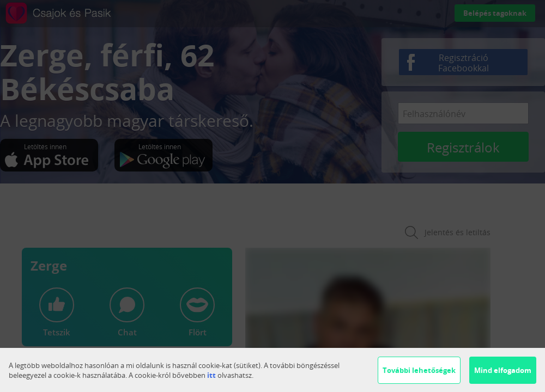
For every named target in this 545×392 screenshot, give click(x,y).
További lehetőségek (419, 370)
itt (211, 375)
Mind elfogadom (503, 370)
